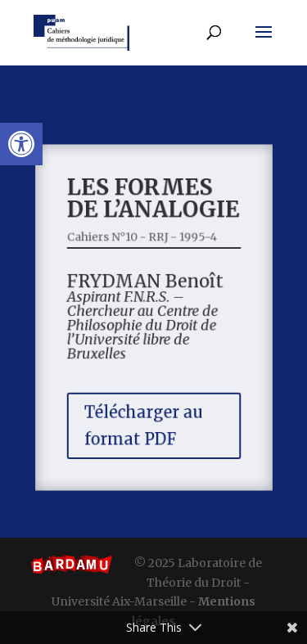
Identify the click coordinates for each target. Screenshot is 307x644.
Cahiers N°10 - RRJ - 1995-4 (142, 239)
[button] (21, 144)
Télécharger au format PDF (143, 422)
